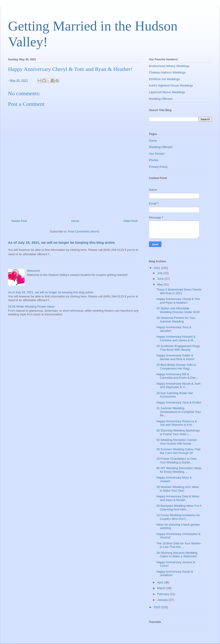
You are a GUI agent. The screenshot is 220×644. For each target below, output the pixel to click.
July (160, 273)
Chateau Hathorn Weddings (167, 72)
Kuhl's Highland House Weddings (171, 85)
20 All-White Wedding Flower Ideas (31, 307)
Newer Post (19, 221)
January (163, 600)
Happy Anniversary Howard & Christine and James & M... (176, 338)
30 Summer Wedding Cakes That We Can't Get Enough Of (178, 451)
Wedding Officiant (161, 99)
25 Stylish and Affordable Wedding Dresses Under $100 (178, 310)
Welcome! (33, 271)
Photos (154, 160)
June (161, 279)
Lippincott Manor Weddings (167, 92)
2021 (157, 268)
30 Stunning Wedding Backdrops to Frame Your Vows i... (178, 432)
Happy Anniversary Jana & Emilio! (179, 402)
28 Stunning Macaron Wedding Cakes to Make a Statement (177, 555)
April (161, 582)
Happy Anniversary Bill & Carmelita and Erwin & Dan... (177, 376)
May (160, 284)
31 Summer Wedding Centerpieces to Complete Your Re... (179, 412)
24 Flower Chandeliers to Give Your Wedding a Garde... (176, 461)
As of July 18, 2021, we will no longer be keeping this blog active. (62, 242)
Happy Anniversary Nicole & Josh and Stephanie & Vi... (178, 385)
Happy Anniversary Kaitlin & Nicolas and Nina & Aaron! (175, 357)
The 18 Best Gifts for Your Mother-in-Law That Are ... (179, 545)
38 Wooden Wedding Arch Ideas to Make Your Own (178, 489)
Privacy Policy (158, 167)
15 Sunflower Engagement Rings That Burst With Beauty (178, 348)
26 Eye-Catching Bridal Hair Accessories (175, 395)
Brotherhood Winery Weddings (169, 66)
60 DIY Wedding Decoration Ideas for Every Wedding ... (179, 470)
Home (75, 221)
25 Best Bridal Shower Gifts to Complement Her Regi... (176, 367)
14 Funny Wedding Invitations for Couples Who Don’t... (178, 517)
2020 (157, 607)
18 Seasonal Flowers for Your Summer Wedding (176, 320)
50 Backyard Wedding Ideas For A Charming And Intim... (179, 508)
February (164, 594)
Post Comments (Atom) (84, 231)
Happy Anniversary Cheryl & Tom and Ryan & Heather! (178, 301)
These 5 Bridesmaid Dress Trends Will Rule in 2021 (179, 291)
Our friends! (157, 154)
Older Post (131, 221)
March (162, 588)
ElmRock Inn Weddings (164, 79)
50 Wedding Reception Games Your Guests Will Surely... (177, 442)
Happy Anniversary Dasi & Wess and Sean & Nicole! (178, 498)
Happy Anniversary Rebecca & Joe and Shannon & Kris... (176, 423)
